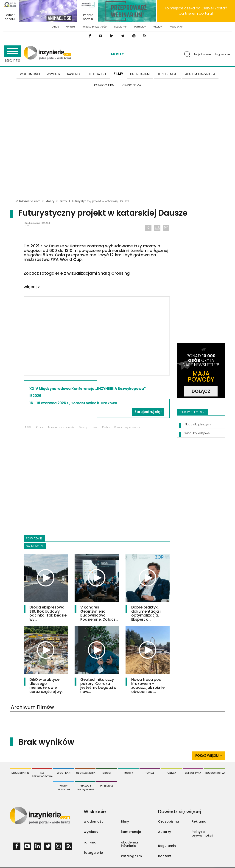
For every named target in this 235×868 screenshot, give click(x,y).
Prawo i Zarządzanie (85, 787)
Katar (40, 427)
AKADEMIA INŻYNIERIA (200, 74)
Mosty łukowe (88, 427)
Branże (13, 54)
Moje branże (203, 54)
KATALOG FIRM (104, 85)
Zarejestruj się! (148, 412)
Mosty (117, 54)
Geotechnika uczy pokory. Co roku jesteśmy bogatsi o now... (98, 686)
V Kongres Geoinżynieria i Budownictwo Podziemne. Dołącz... (99, 613)
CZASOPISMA (132, 85)
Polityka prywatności (95, 27)
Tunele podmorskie (61, 427)
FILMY (118, 74)
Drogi (107, 773)
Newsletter (176, 27)
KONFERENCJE (167, 74)
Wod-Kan (64, 773)
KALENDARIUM (140, 74)
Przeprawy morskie (127, 427)
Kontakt (70, 27)
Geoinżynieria (86, 773)
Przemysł (107, 786)
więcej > (32, 287)
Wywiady (54, 74)
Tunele (150, 773)
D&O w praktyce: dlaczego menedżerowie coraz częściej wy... (47, 686)
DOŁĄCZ (201, 391)
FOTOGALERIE (97, 74)
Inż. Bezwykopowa (42, 775)
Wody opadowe (64, 787)
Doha (106, 427)
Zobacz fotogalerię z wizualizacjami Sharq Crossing (77, 273)
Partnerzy (140, 27)
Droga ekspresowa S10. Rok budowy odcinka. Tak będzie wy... (48, 613)
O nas (55, 27)
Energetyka (193, 773)
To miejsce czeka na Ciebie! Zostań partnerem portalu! (196, 11)
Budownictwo (215, 773)
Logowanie (222, 54)
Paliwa (171, 773)
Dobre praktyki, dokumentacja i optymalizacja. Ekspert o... (146, 613)
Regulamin (121, 27)
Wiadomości (30, 74)
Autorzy (157, 27)
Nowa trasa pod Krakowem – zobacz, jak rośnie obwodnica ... (148, 686)
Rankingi (74, 74)
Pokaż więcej (208, 756)
